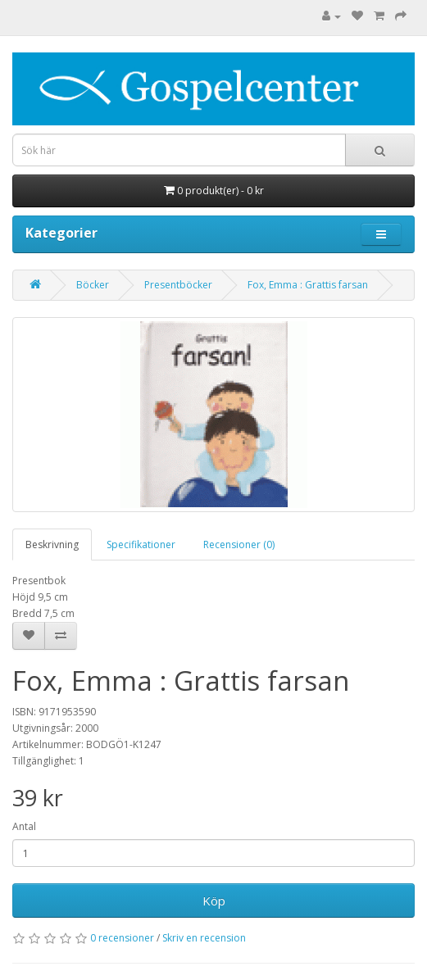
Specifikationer (141, 544)
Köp (214, 901)
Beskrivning (52, 544)
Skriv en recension (204, 938)
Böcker (93, 285)
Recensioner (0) (239, 544)
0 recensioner (122, 938)
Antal (24, 826)
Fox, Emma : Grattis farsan (308, 285)
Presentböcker (178, 285)
